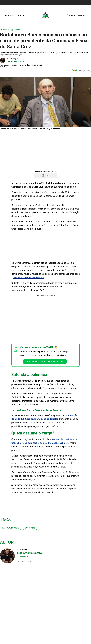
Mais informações (28, 562)
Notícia (16, 30)
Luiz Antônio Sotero (15, 61)
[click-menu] (81, 15)
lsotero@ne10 (23, 557)
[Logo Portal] (45, 15)
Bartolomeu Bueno (11, 528)
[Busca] (71, 15)
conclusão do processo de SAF (29, 278)
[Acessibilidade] (15, 15)
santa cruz (30, 528)
